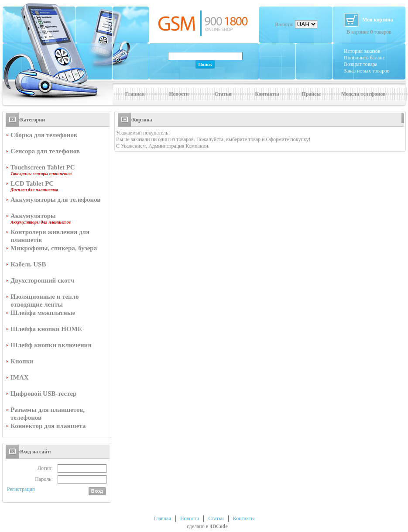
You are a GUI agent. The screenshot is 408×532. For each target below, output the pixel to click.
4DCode (218, 526)
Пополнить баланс (364, 58)
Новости (179, 94)
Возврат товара (361, 64)
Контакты (267, 94)
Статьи (223, 94)
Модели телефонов (363, 94)
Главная (135, 94)
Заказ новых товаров (367, 71)
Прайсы (311, 94)
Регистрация (21, 489)
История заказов (362, 51)
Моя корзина (378, 20)
